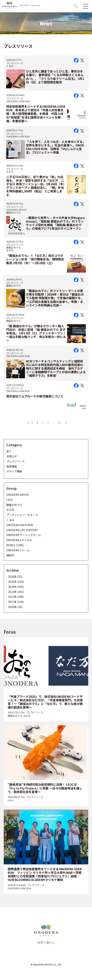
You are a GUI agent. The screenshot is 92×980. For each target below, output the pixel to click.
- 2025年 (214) (15, 582)
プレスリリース (15, 63)
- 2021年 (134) (15, 602)
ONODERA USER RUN (18, 101)
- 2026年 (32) (14, 577)
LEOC (10, 500)
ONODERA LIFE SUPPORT (22, 530)
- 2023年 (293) (15, 592)
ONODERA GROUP (16, 210)
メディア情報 (14, 471)
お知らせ (12, 456)
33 (59, 423)
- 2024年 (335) (15, 587)
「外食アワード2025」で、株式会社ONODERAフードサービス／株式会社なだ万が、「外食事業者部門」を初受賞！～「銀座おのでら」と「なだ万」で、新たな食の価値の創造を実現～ (45, 702)
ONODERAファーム (18, 550)
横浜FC (11, 555)
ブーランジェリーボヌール (22, 515)
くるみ (10, 66)
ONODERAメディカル (19, 540)
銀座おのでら (14, 212)
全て (9, 451)
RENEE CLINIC (15, 545)
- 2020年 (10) (14, 607)
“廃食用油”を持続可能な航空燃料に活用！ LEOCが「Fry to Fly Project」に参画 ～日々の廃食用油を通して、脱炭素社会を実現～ (45, 788)
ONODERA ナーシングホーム (24, 535)
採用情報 (12, 466)
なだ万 (10, 172)
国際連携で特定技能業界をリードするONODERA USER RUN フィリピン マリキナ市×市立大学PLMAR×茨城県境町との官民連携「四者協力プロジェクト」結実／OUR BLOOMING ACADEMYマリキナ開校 (45, 874)
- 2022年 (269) (15, 597)
